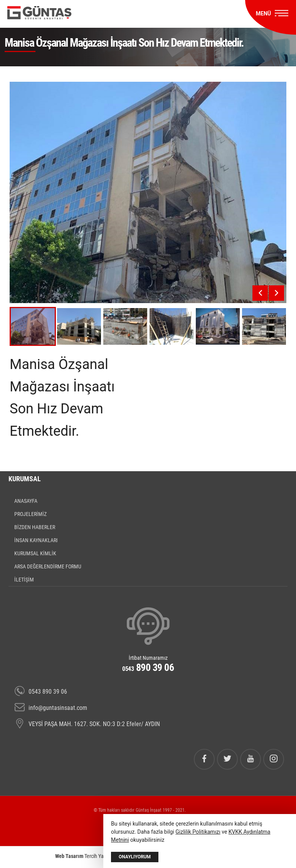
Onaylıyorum (135, 857)
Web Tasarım (69, 856)
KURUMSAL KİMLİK (35, 553)
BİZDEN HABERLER (35, 527)
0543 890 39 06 (41, 692)
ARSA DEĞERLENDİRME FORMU (48, 566)
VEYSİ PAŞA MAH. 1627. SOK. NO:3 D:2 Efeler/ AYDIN (87, 724)
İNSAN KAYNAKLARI (36, 540)
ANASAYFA (26, 501)
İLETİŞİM (24, 580)
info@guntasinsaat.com (51, 708)
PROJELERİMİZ (30, 514)
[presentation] (260, 293)
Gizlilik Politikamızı (198, 832)
